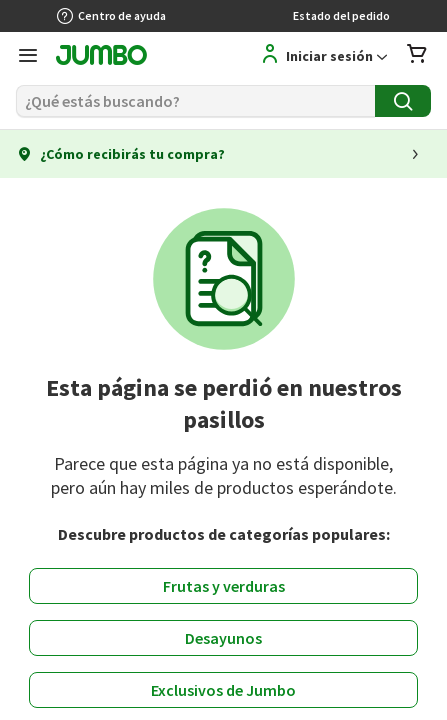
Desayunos (223, 638)
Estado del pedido (341, 15)
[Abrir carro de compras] (417, 55)
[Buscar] (195, 101)
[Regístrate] (301, 55)
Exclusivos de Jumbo (223, 690)
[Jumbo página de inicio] (101, 58)
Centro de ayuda (111, 16)
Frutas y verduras (224, 586)
